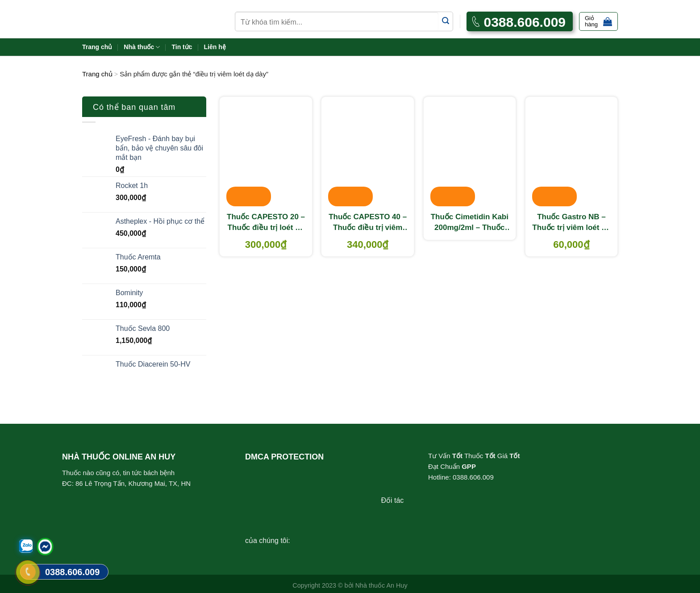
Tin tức (182, 47)
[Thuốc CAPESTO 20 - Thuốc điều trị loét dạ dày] (266, 152)
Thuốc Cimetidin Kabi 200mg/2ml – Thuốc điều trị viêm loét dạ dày (470, 223)
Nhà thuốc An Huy (381, 585)
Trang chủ (97, 47)
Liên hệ (215, 47)
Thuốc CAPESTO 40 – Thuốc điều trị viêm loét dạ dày (368, 223)
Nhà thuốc (142, 47)
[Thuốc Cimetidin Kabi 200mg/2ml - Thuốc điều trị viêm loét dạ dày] (470, 152)
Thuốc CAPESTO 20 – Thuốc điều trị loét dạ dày (266, 223)
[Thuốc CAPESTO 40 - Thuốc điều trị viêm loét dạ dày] (368, 152)
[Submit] (446, 21)
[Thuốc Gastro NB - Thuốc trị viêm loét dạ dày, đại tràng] (572, 152)
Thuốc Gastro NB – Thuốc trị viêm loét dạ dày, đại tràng (571, 223)
